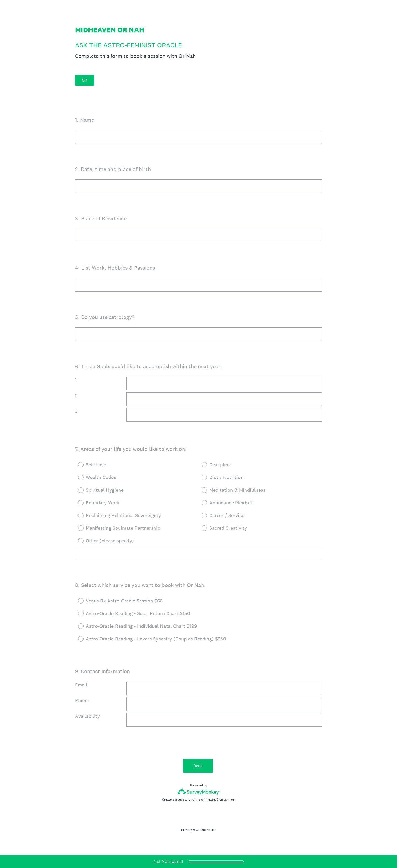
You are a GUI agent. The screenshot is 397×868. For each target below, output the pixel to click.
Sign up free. (226, 799)
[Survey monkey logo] (199, 792)
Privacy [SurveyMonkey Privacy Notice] (187, 830)
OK (85, 80)
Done (198, 766)
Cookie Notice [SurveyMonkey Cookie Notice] (206, 830)
